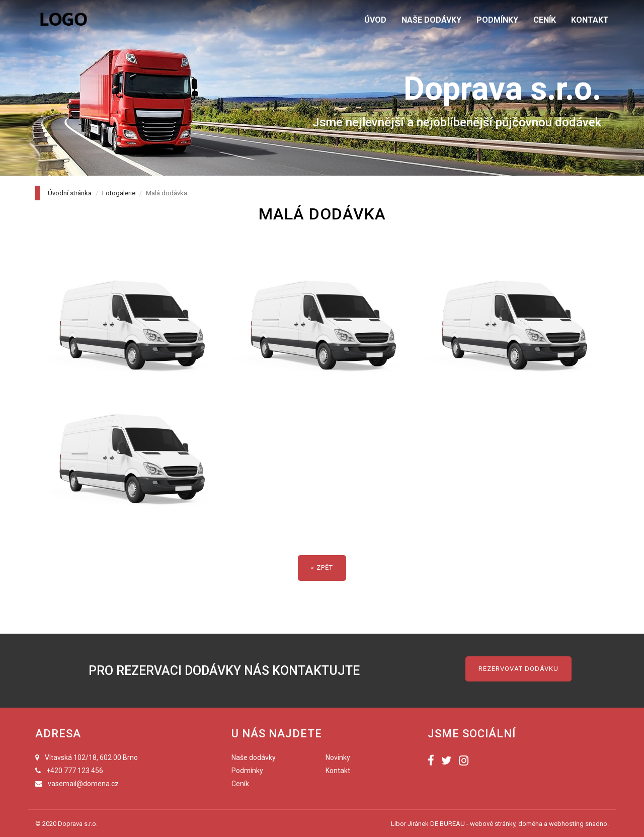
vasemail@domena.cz (83, 784)
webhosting (566, 824)
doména (530, 824)
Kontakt (338, 771)
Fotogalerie (119, 193)
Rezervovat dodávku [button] (518, 669)
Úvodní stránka (70, 193)
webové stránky (493, 824)
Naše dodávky (254, 757)
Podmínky (247, 771)
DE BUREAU (448, 824)
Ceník (240, 784)
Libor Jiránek (410, 824)
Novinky (338, 757)
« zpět (322, 567)
